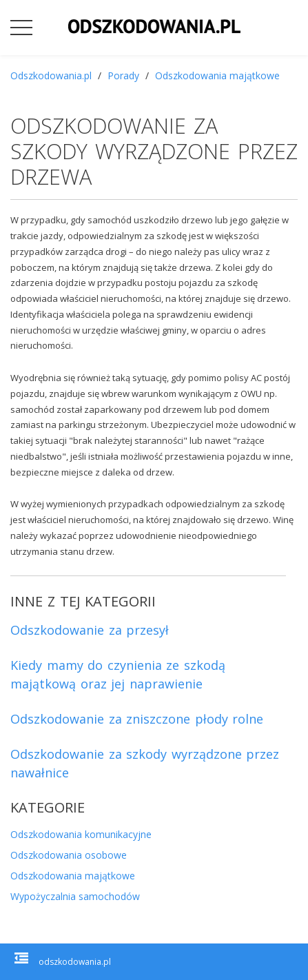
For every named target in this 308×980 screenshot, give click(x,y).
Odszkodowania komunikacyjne (81, 834)
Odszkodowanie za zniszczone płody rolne (137, 719)
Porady (123, 75)
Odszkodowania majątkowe (217, 75)
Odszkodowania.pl (51, 75)
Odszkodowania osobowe (69, 855)
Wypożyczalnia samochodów (75, 896)
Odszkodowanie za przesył (90, 630)
